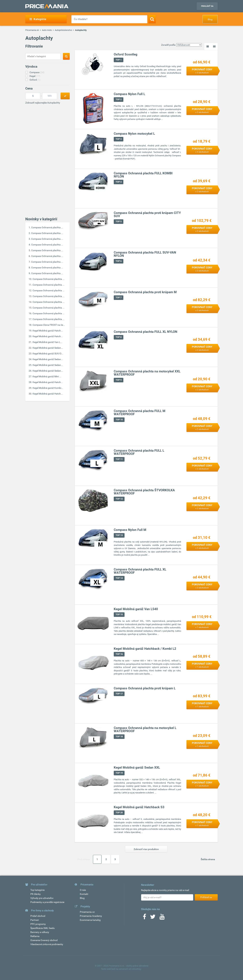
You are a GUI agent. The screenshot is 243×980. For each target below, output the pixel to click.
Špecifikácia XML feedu (43, 928)
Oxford (35, 80)
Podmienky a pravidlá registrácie (47, 902)
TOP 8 (119, 337)
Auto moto (47, 30)
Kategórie (38, 19)
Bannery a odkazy (40, 932)
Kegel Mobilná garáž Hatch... (48, 331)
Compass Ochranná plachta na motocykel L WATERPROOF (145, 730)
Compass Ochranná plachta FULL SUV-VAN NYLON (145, 254)
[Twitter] (153, 918)
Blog (210, 19)
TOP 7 (119, 298)
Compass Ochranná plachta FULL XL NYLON (145, 332)
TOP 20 (119, 813)
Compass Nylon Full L (129, 94)
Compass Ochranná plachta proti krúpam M (145, 292)
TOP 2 (119, 100)
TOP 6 (119, 261)
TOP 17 (119, 694)
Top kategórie (37, 890)
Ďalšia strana (208, 859)
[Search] (152, 19)
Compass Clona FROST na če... (49, 325)
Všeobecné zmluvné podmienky (47, 944)
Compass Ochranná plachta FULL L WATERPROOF (139, 452)
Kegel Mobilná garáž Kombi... (48, 388)
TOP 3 (119, 139)
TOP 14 (119, 578)
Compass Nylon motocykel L (134, 134)
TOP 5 (119, 222)
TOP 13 (119, 535)
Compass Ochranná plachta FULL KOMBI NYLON (143, 175)
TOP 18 (119, 737)
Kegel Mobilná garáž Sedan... (48, 348)
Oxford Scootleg (126, 55)
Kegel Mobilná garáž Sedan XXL (137, 768)
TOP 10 (119, 420)
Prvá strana (84, 859)
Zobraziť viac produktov (146, 849)
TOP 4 (119, 182)
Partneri (35, 920)
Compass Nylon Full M (130, 530)
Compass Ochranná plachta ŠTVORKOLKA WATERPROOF (144, 492)
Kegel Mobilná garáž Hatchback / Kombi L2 (145, 649)
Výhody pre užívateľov (42, 898)
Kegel (35, 76)
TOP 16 (119, 654)
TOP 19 (119, 773)
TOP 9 (119, 380)
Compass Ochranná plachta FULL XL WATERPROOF (140, 571)
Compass (37, 72)
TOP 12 (119, 499)
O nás (83, 890)
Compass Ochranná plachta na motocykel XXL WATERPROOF (147, 373)
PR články (36, 894)
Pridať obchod (38, 916)
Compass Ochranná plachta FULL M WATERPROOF (140, 413)
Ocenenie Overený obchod (44, 940)
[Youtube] (162, 918)
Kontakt (84, 894)
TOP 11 (119, 459)
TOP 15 (119, 615)
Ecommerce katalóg (90, 920)
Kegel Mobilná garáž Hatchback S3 (139, 807)
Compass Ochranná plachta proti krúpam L (145, 688)
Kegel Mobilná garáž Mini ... (47, 376)
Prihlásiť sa (207, 6)
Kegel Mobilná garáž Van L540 (136, 609)
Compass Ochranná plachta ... (47, 227)
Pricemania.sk (32, 30)
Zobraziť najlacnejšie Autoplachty (43, 103)
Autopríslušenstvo (63, 30)
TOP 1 (119, 60)
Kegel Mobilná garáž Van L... (48, 342)
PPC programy (38, 924)
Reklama (35, 936)
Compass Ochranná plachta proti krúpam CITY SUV (147, 215)
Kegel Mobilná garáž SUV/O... (48, 354)
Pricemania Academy (91, 916)
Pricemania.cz (87, 912)
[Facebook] (144, 918)
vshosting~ (137, 969)
